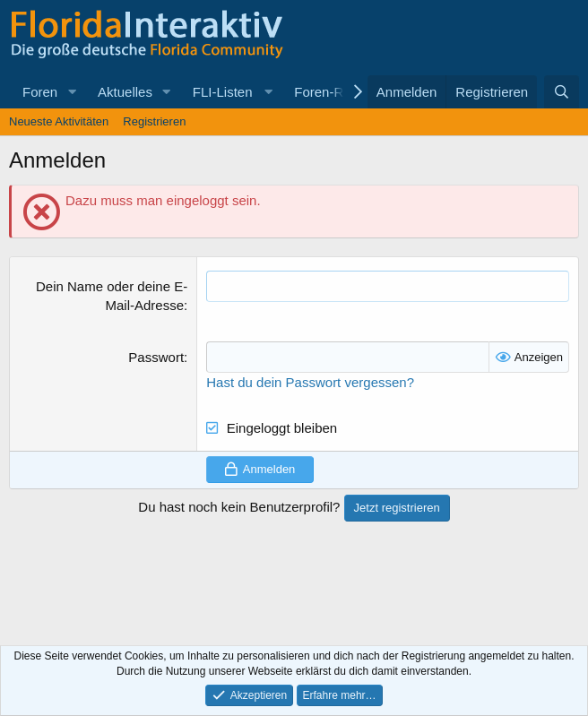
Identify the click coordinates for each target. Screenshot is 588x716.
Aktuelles (125, 92)
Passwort (156, 357)
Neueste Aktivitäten (59, 121)
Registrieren (154, 121)
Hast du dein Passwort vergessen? (310, 382)
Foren (40, 92)
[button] (72, 92)
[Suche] (562, 92)
